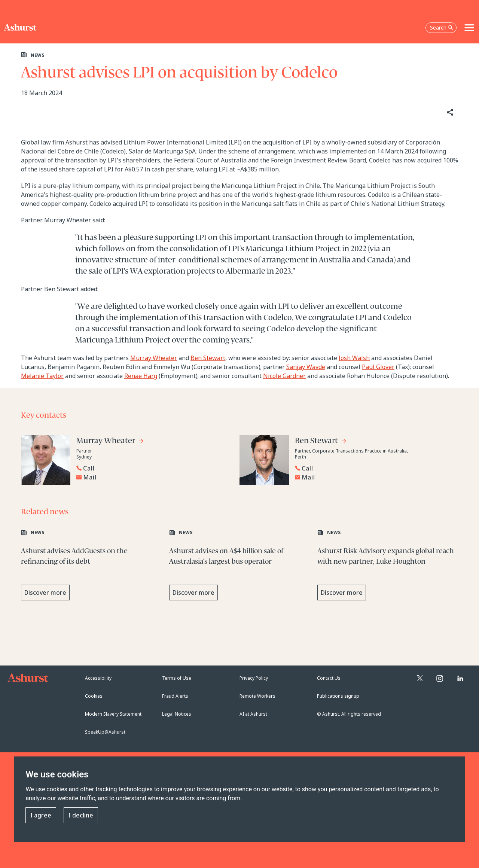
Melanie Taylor (42, 376)
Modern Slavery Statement (113, 714)
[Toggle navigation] (469, 28)
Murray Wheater (154, 358)
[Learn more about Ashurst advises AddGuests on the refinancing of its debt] (91, 567)
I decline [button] (81, 816)
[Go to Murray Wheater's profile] (110, 442)
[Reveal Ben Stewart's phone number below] (370, 468)
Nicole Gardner (284, 376)
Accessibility (98, 678)
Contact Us (329, 678)
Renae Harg (141, 376)
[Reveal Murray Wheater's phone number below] (152, 468)
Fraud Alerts (175, 696)
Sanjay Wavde (306, 367)
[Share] (449, 112)
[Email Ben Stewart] (372, 477)
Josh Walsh (354, 358)
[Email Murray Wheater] (154, 477)
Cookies (94, 696)
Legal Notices (177, 714)
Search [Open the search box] (442, 28)
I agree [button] (41, 816)
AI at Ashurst (253, 714)
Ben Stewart (208, 358)
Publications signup (338, 696)
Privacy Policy (254, 678)
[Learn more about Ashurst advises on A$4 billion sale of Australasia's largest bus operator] (239, 567)
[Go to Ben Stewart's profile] (321, 442)
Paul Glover (378, 367)
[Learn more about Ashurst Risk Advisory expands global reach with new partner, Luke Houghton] (388, 567)
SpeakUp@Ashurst (105, 732)
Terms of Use (177, 678)
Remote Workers (257, 696)
